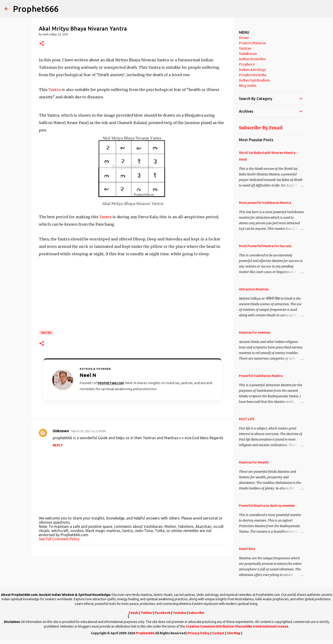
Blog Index (248, 86)
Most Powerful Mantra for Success (265, 246)
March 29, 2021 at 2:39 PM (88, 431)
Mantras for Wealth (254, 462)
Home (244, 38)
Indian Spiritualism (254, 80)
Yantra (55, 90)
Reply (58, 445)
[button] (42, 44)
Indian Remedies (252, 59)
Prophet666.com (111, 383)
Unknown (61, 431)
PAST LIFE (247, 419)
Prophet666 (36, 9)
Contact (218, 633)
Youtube (179, 613)
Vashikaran (248, 54)
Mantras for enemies (255, 333)
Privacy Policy (199, 633)
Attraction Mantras (254, 289)
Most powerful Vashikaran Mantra (265, 203)
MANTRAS (247, 549)
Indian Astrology (253, 70)
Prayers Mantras (252, 43)
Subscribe (196, 613)
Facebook (163, 613)
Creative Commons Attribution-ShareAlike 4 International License (237, 626)
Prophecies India (253, 75)
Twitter (147, 613)
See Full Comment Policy (59, 539)
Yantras (245, 48)
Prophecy (247, 64)
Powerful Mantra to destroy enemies (267, 506)
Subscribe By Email (261, 128)
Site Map (234, 633)
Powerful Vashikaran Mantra (261, 376)
